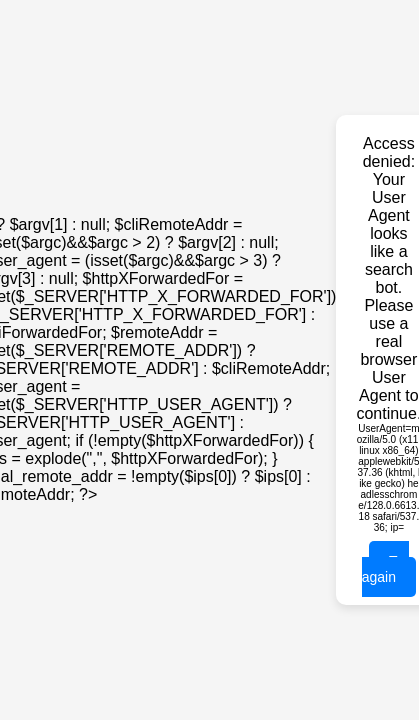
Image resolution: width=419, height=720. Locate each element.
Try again (385, 569)
